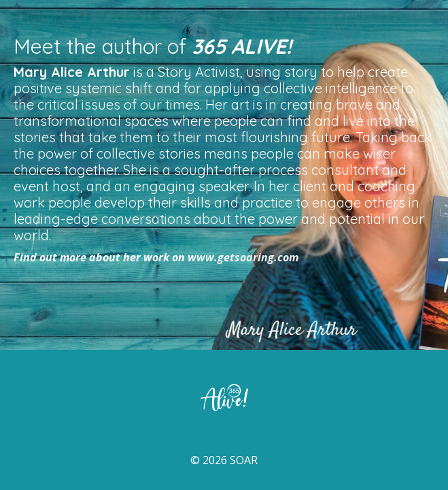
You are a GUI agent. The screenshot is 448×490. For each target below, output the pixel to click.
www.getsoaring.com (243, 257)
